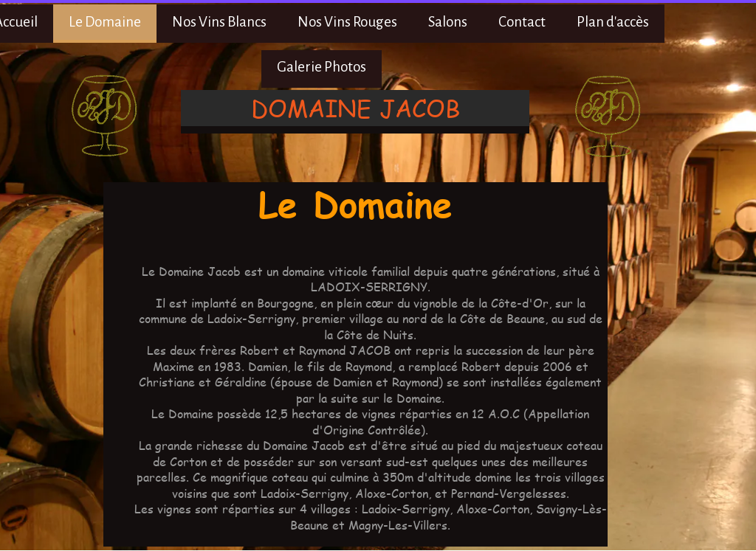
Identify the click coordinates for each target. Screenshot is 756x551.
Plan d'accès (613, 22)
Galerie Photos (322, 67)
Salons (448, 22)
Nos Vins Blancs (219, 22)
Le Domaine (105, 22)
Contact (522, 22)
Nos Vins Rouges (347, 22)
